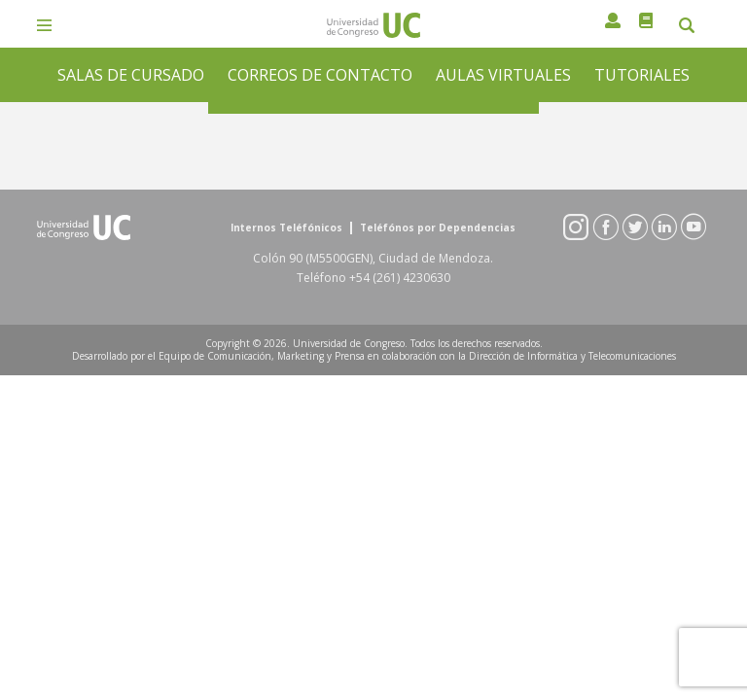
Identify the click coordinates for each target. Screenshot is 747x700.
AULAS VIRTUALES (503, 75)
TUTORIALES (642, 75)
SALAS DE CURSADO (131, 75)
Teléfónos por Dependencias (438, 228)
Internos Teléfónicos (286, 228)
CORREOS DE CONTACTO (320, 75)
